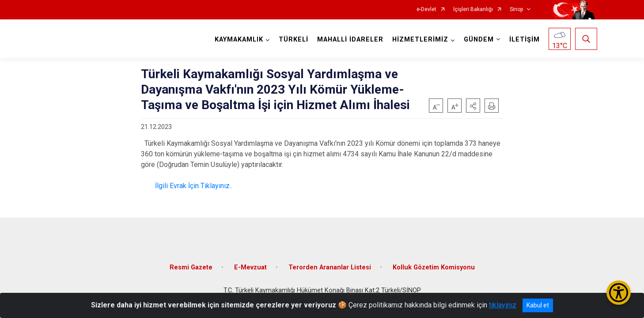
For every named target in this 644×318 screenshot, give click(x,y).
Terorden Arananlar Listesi (330, 267)
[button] (473, 106)
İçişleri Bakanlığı (473, 9)
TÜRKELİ (294, 40)
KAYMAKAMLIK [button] (239, 40)
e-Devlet (426, 9)
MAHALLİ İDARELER (350, 40)
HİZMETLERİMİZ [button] (420, 40)
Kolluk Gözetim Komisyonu (434, 267)
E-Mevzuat (250, 267)
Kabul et (538, 305)
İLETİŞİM (525, 40)
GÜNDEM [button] (479, 40)
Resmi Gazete (191, 267)
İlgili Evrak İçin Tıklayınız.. (193, 186)
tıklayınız (503, 305)
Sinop (516, 9)
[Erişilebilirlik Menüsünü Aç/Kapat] (619, 293)
